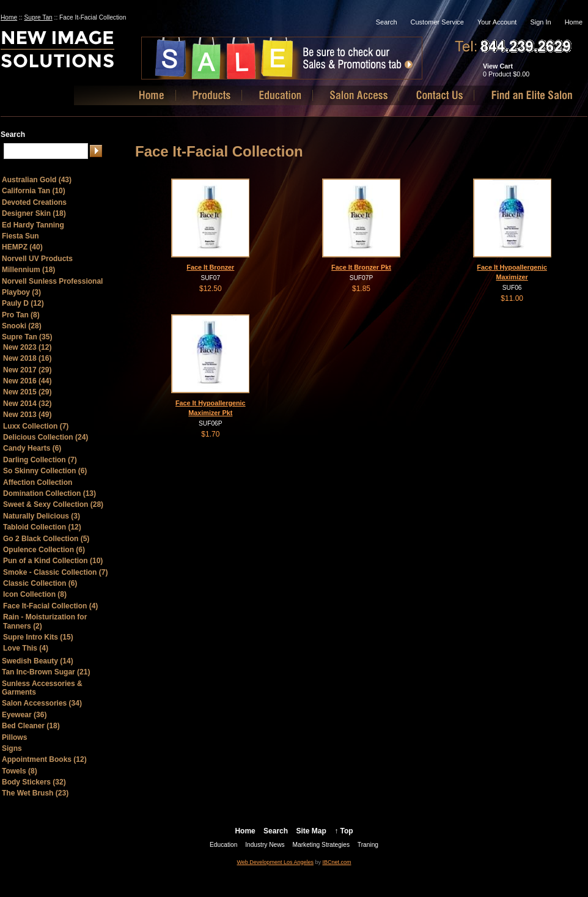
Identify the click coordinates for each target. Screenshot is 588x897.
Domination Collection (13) (50, 493)
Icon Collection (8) (35, 594)
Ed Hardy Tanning (33, 225)
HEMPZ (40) (22, 247)
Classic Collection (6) (40, 583)
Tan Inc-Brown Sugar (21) (46, 672)
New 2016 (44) (27, 381)
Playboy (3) (21, 292)
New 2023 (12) (27, 347)
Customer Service (437, 22)
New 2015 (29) (27, 392)
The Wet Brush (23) (35, 793)
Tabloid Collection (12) (42, 527)
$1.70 (210, 434)
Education (223, 845)
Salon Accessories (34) (42, 703)
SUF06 (512, 288)
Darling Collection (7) (40, 460)
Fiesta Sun (20, 236)
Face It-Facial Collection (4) (50, 606)
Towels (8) (20, 771)
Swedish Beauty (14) (38, 661)
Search (387, 22)
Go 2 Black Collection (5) (46, 539)
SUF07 (210, 278)
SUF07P (362, 278)
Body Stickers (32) (34, 782)
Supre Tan (39, 17)
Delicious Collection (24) (46, 437)
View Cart (498, 66)
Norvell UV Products (37, 259)
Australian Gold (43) (37, 180)
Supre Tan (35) (27, 337)
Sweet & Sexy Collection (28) (53, 504)
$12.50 (211, 289)
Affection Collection (38, 482)
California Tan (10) (34, 191)
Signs (12, 748)
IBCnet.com (336, 862)
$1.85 (361, 289)
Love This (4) (26, 648)
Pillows (14, 737)
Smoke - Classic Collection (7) (55, 572)
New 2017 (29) (27, 370)
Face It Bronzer (210, 267)
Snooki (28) (22, 326)
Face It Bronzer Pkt (361, 267)
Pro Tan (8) (21, 315)
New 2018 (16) (27, 358)
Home (9, 17)
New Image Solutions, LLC (79, 54)
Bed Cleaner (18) (31, 726)
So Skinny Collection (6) (45, 471)
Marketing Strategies (321, 845)
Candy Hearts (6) (32, 448)
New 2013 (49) (27, 415)
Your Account (497, 22)
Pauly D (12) (23, 303)
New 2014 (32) (27, 404)
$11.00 (512, 298)
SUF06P (211, 423)
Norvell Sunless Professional (52, 281)
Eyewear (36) (24, 715)
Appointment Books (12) (44, 759)
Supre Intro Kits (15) (38, 637)
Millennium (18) (28, 270)
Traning (368, 845)
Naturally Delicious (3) (42, 516)
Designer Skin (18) (34, 213)
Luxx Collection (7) (36, 426)
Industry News (265, 845)
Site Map (311, 831)
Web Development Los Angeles (275, 862)
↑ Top (344, 831)
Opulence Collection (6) (44, 550)
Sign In (540, 22)
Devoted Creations (34, 202)
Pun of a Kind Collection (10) (53, 561)
